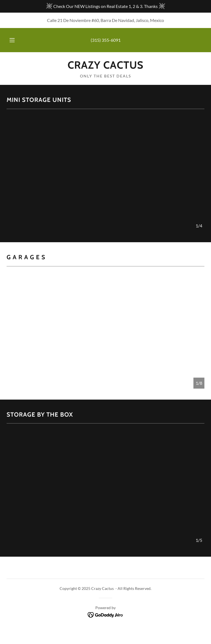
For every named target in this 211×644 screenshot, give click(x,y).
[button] (15, 40)
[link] (105, 67)
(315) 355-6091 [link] (106, 40)
